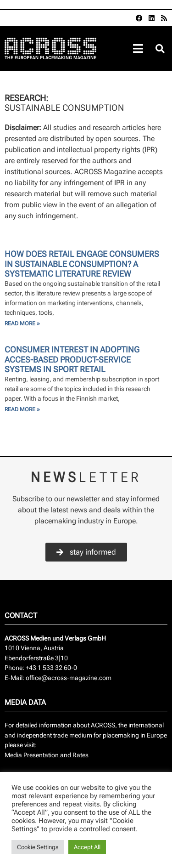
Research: (27, 98)
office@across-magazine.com (69, 678)
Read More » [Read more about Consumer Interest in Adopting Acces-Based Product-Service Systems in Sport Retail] (22, 409)
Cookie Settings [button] (38, 847)
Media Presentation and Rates (47, 755)
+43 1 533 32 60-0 (51, 668)
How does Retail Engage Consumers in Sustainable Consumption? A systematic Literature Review (82, 264)
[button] (160, 49)
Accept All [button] (87, 847)
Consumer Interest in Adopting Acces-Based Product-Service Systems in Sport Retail (72, 359)
